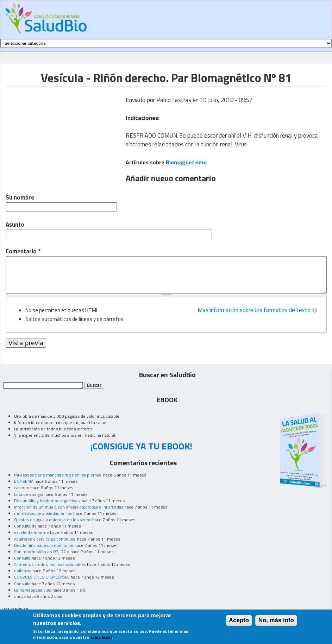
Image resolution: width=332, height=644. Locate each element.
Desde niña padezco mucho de (44, 545)
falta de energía (29, 494)
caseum (22, 488)
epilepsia (23, 571)
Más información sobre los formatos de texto (254, 310)
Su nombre (20, 198)
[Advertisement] (65, 136)
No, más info (276, 620)
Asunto (15, 225)
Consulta (22, 558)
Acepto (239, 620)
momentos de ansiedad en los (43, 513)
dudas (20, 596)
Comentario (23, 251)
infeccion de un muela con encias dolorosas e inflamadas (69, 507)
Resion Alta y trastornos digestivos (47, 501)
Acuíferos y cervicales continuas (45, 539)
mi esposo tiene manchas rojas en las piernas (58, 475)
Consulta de (25, 526)
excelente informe (32, 532)
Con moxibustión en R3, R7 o (42, 552)
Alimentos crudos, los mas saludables (50, 564)
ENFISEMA (24, 481)
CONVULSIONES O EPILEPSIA (42, 577)
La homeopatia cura (33, 590)
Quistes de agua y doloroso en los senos (53, 520)
